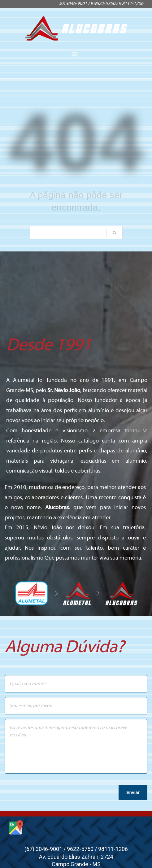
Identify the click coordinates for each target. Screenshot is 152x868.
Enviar (133, 792)
